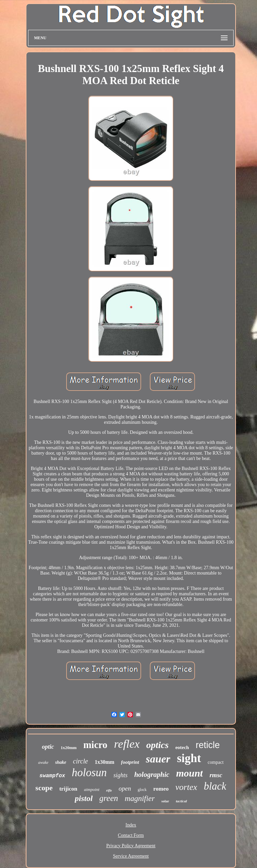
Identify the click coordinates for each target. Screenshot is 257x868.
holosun (90, 773)
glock (142, 790)
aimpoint (92, 789)
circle (80, 761)
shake (61, 762)
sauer (158, 759)
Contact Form (131, 835)
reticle (208, 745)
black (215, 786)
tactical (182, 801)
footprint (130, 762)
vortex (186, 787)
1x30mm (105, 762)
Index (131, 825)
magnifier (140, 798)
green (109, 798)
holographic (152, 775)
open (125, 788)
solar (165, 801)
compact (216, 762)
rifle (109, 790)
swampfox (52, 776)
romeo (161, 789)
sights (120, 775)
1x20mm (69, 748)
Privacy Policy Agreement (131, 846)
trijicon (68, 789)
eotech (182, 747)
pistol (83, 798)
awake (43, 762)
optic (48, 747)
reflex (127, 744)
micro (95, 745)
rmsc (216, 775)
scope (44, 788)
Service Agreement (131, 856)
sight (189, 758)
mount (189, 773)
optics (157, 745)
